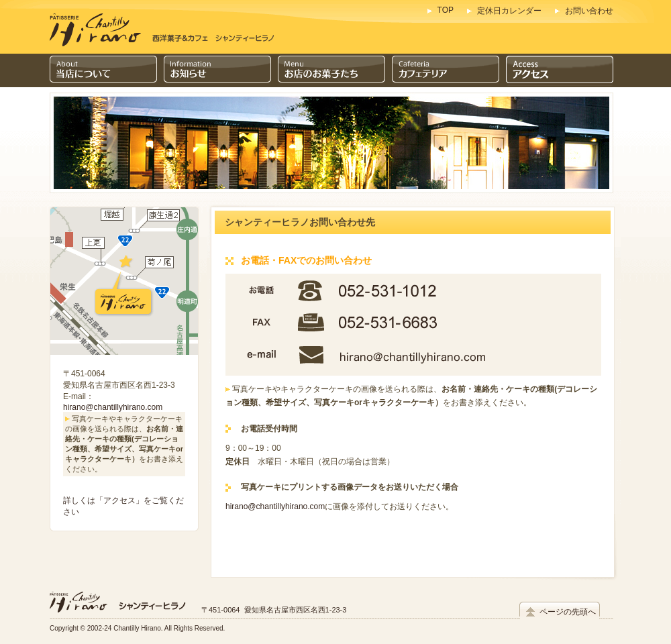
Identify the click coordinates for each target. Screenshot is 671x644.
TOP (446, 10)
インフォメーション (217, 71)
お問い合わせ (589, 11)
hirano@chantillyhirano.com (113, 407)
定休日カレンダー (509, 11)
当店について (103, 71)
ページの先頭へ (568, 612)
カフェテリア (446, 71)
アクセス (560, 71)
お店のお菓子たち (331, 71)
